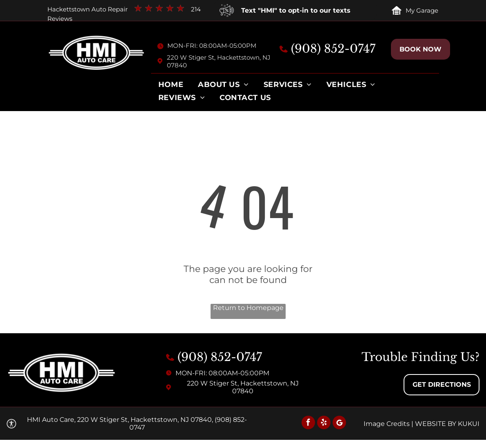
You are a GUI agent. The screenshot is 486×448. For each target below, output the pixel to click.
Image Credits (387, 424)
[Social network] (339, 423)
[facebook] (308, 423)
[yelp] (324, 423)
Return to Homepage (248, 308)
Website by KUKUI (447, 424)
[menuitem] (171, 87)
